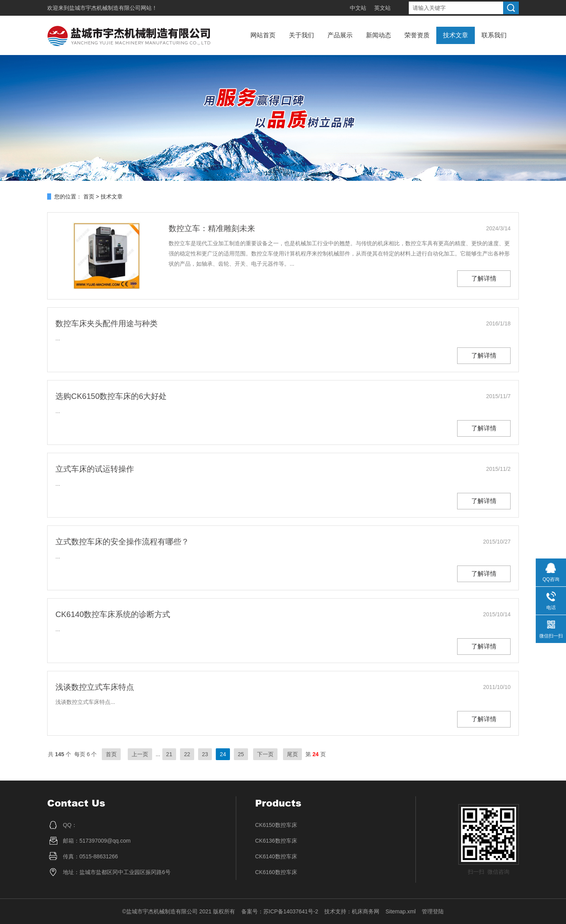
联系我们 (494, 35)
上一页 (140, 754)
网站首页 (263, 35)
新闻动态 (379, 35)
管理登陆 (433, 911)
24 (223, 754)
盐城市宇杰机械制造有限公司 (105, 8)
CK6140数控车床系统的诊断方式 (113, 614)
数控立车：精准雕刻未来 (212, 228)
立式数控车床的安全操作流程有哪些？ (122, 542)
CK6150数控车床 (276, 825)
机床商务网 (366, 911)
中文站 (358, 8)
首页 (89, 197)
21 (169, 754)
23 (205, 754)
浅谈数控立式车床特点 (95, 687)
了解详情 (484, 278)
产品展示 (340, 35)
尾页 (292, 754)
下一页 (265, 754)
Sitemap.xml (401, 911)
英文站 (382, 8)
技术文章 (456, 35)
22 (187, 754)
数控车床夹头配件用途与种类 (107, 323)
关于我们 (301, 35)
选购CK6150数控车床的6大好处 (111, 396)
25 (241, 754)
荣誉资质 (417, 35)
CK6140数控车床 (276, 856)
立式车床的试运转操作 (95, 469)
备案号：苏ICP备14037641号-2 (280, 911)
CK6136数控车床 (276, 841)
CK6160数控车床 (276, 872)
